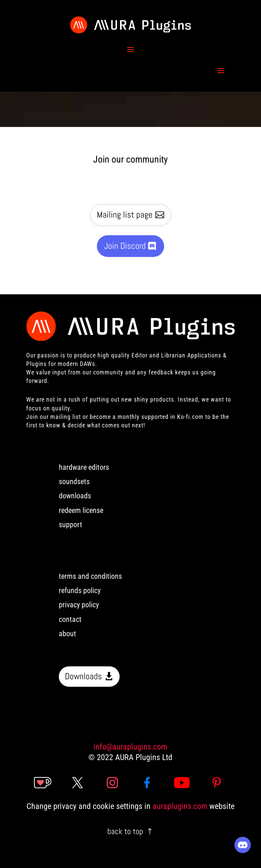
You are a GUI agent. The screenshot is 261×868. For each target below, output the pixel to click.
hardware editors (84, 467)
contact (70, 619)
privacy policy (79, 605)
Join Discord (125, 246)
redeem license (81, 510)
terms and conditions (90, 576)
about (67, 634)
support (71, 525)
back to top (125, 831)
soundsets (74, 482)
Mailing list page (125, 215)
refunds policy (80, 590)
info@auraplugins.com (130, 747)
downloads (75, 496)
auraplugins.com (180, 806)
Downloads (83, 676)
